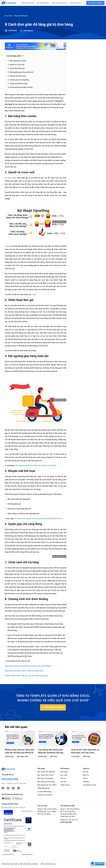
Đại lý (85, 778)
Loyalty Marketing (44, 792)
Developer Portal (90, 785)
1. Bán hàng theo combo (17, 61)
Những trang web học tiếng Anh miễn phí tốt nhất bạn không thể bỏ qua (20, 751)
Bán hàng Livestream (45, 778)
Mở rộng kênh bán (43, 3)
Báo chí (86, 775)
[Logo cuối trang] (8, 769)
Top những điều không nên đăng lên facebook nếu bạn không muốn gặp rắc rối (51, 751)
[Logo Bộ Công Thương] (97, 864)
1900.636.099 (10, 779)
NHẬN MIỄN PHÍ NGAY (53, 707)
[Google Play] (17, 798)
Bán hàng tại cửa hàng (46, 782)
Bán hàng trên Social (45, 775)
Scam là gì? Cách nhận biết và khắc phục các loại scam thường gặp (85, 751)
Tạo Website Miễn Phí (95, 3)
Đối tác (86, 772)
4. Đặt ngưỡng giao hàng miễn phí (21, 72)
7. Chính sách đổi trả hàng (18, 84)
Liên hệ (63, 782)
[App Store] (6, 798)
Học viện (64, 775)
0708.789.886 (66, 822)
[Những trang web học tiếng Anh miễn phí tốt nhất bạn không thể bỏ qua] (20, 739)
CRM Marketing (43, 788)
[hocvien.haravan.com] (9, 3)
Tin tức (63, 778)
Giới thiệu (64, 772)
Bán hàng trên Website (46, 772)
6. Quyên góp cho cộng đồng (19, 80)
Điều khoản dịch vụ (48, 864)
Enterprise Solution (45, 795)
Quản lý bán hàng (76, 3)
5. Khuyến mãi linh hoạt (17, 76)
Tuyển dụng (65, 785)
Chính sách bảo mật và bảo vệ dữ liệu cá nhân (20, 864)
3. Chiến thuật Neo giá (16, 68)
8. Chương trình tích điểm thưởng (20, 87)
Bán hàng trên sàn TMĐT (47, 785)
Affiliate (86, 782)
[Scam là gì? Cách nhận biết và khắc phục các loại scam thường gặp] (86, 739)
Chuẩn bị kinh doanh (28, 3)
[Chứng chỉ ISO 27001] (18, 833)
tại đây (34, 294)
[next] (84, 3)
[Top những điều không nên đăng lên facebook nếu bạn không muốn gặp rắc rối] (53, 739)
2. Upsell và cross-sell (16, 65)
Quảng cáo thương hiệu (60, 3)
